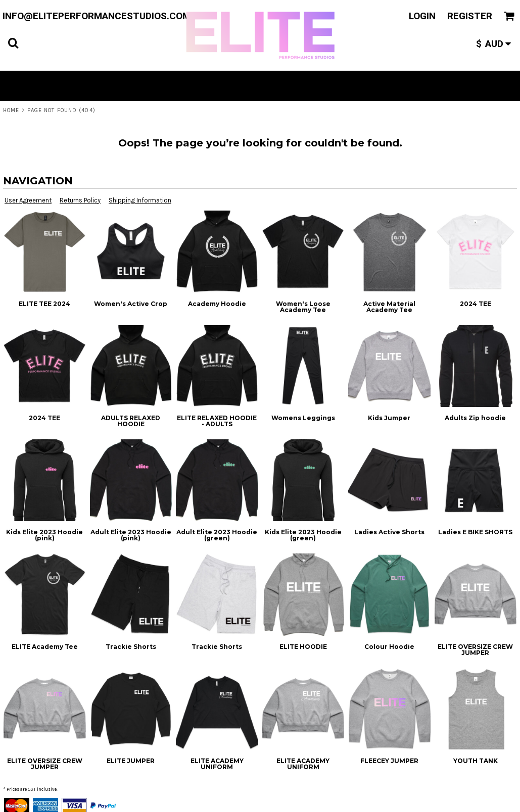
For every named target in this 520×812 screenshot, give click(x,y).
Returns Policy (80, 200)
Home (11, 110)
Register (470, 16)
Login (422, 16)
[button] (13, 43)
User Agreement (28, 200)
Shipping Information (140, 200)
